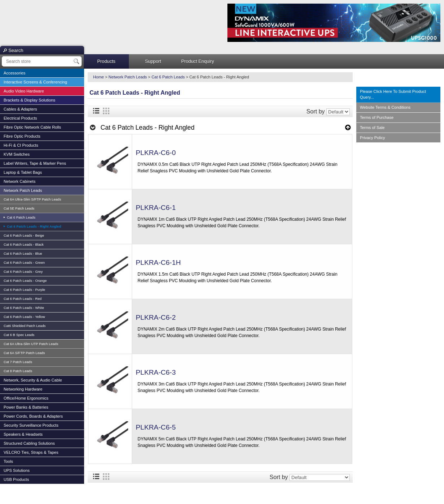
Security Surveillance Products (31, 425)
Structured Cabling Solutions (29, 443)
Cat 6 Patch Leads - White (24, 308)
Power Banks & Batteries (26, 407)
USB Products (16, 479)
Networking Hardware (23, 389)
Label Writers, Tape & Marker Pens (35, 163)
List (96, 111)
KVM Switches (17, 154)
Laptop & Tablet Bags (23, 172)
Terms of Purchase (377, 117)
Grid (106, 111)
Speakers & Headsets (23, 434)
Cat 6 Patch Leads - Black (24, 244)
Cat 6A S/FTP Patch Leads (24, 353)
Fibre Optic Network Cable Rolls (32, 127)
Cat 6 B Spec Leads (19, 335)
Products (106, 61)
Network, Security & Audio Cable (33, 380)
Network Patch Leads (23, 190)
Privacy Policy (373, 138)
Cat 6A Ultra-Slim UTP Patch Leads (31, 344)
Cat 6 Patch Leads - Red (23, 299)
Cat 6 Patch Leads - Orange (25, 281)
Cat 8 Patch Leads (18, 371)
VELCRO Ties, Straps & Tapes (31, 452)
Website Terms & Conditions (385, 107)
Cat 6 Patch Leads (21, 217)
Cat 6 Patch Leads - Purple (24, 290)
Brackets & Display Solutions (29, 100)
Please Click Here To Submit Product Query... (393, 94)
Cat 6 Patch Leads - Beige (24, 235)
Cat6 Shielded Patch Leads (25, 326)
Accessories (14, 73)
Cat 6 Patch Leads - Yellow (24, 317)
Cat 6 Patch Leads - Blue (23, 253)
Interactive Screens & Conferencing (35, 82)
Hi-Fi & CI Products (21, 145)
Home (99, 77)
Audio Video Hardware (24, 91)
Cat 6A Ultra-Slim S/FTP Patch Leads (32, 199)
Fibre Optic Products (22, 136)
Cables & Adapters (20, 109)
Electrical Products (20, 118)
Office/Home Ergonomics (26, 398)
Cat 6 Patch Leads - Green (24, 262)
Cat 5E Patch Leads (19, 208)
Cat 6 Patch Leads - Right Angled (33, 226)
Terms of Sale (372, 128)
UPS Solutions (17, 470)
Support (153, 61)
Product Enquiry (198, 61)
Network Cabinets (19, 181)
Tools (8, 461)
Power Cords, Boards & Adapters (33, 416)
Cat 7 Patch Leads (18, 362)
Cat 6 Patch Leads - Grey (23, 272)
